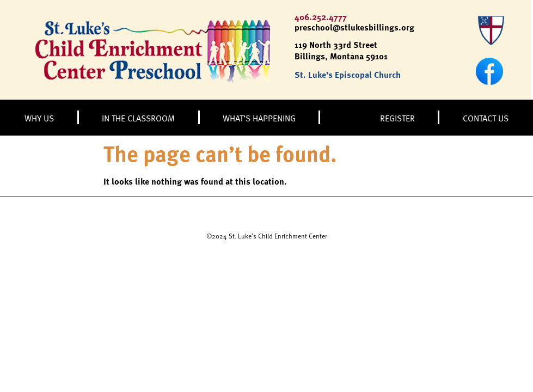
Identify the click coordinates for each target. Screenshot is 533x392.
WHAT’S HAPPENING (259, 118)
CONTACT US (486, 118)
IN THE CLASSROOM (138, 118)
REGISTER (397, 118)
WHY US (39, 118)
